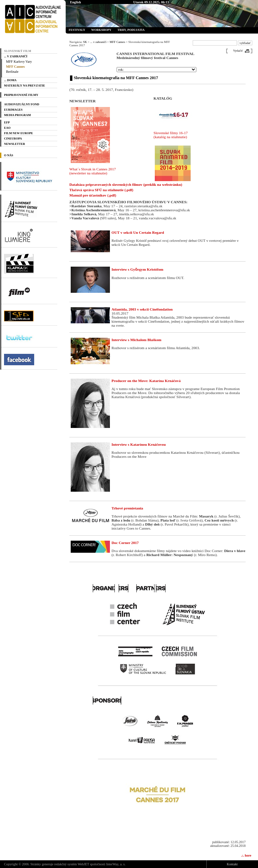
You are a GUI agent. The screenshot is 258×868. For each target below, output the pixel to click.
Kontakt (232, 864)
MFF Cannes (15, 67)
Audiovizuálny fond (22, 104)
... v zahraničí (16, 56)
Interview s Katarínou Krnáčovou (139, 444)
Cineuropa (13, 139)
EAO (7, 128)
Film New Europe (18, 133)
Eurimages (13, 110)
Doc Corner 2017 (125, 543)
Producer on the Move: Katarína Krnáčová (146, 381)
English (76, 2)
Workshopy (101, 30)
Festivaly (77, 30)
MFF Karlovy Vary (19, 62)
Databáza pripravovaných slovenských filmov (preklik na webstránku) (126, 184)
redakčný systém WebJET (72, 864)
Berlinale (12, 72)
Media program (17, 115)
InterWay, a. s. (116, 864)
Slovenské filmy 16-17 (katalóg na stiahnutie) (171, 135)
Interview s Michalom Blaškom (137, 340)
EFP (7, 122)
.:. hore (246, 855)
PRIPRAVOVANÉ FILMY (21, 95)
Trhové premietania (127, 508)
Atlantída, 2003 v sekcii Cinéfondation (142, 309)
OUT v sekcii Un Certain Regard (138, 232)
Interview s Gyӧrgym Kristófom (138, 269)
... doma (10, 80)
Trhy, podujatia (131, 30)
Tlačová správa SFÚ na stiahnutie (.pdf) (101, 190)
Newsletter (15, 144)
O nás (9, 155)
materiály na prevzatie (24, 86)
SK (85, 42)
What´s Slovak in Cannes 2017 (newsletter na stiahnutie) (93, 171)
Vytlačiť (238, 51)
